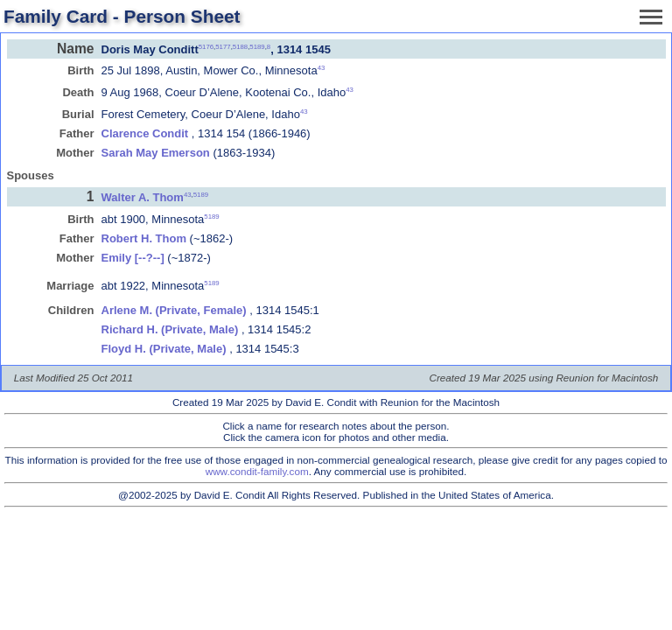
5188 (240, 46)
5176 (206, 46)
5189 (257, 46)
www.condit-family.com (257, 471)
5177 (223, 46)
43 (322, 68)
